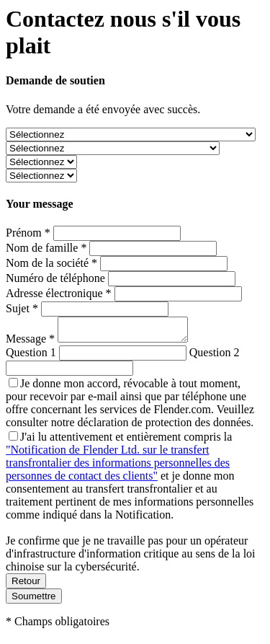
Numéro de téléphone (55, 278)
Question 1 (31, 357)
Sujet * (22, 308)
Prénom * (28, 233)
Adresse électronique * (59, 293)
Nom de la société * (51, 263)
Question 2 (215, 357)
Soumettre (34, 600)
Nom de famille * (46, 248)
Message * (32, 343)
